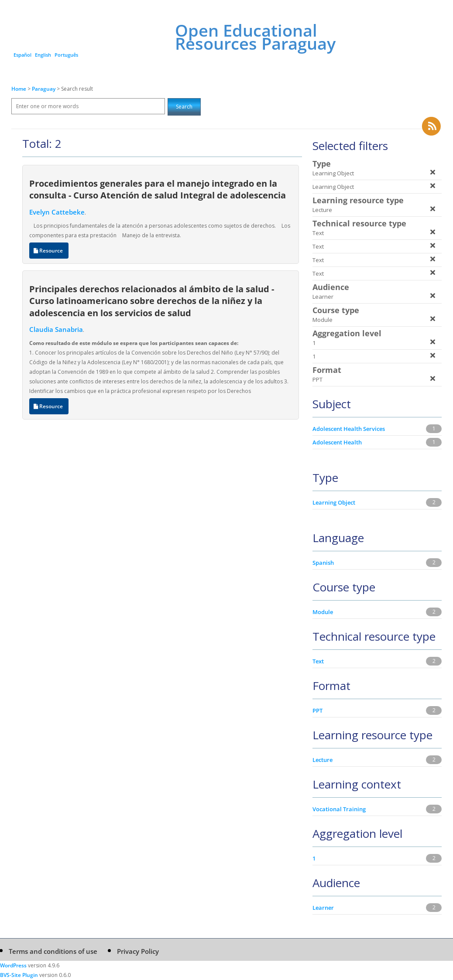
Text (318, 661)
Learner (323, 908)
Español (22, 55)
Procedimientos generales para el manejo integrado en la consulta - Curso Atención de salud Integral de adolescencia (158, 189)
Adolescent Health (337, 442)
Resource (49, 251)
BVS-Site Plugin (19, 975)
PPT (317, 710)
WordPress (13, 965)
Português (66, 55)
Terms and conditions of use (53, 951)
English (43, 55)
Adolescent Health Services (349, 429)
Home (19, 89)
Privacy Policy (138, 951)
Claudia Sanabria (56, 329)
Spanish (323, 563)
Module (323, 612)
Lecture (323, 760)
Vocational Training (339, 809)
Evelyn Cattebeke (57, 212)
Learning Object (334, 502)
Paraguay (44, 89)
